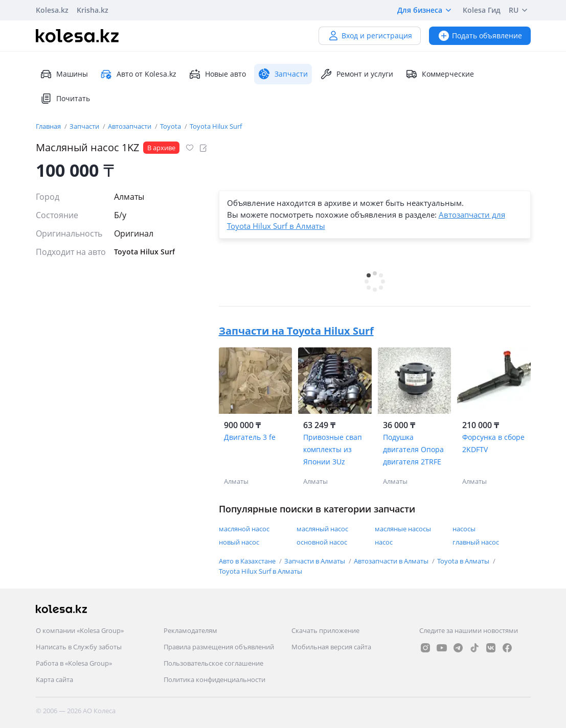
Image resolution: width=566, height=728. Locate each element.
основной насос (322, 542)
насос (384, 542)
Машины (64, 74)
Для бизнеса (426, 10)
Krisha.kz (93, 10)
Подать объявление (480, 36)
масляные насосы (403, 529)
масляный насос (322, 529)
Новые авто (217, 74)
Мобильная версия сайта (331, 647)
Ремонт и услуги (357, 74)
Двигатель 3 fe (250, 437)
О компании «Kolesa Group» (80, 630)
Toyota (171, 126)
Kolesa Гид (482, 10)
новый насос (239, 542)
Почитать (65, 99)
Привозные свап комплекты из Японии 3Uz (333, 449)
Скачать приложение (325, 630)
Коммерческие (440, 74)
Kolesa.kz (52, 10)
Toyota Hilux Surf (216, 126)
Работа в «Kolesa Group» (74, 663)
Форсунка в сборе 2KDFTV (493, 443)
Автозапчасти (130, 126)
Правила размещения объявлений (219, 647)
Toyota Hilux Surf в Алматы (261, 571)
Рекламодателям (190, 630)
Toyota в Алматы (464, 561)
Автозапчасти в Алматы (392, 561)
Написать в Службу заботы (79, 647)
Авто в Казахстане (248, 561)
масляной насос (244, 529)
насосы (464, 529)
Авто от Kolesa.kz (138, 74)
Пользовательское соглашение (213, 663)
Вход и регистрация (370, 36)
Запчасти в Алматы (315, 561)
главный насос (476, 542)
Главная (49, 126)
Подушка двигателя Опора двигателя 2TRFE (413, 449)
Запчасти (85, 126)
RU (520, 10)
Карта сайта (54, 679)
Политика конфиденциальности (214, 679)
